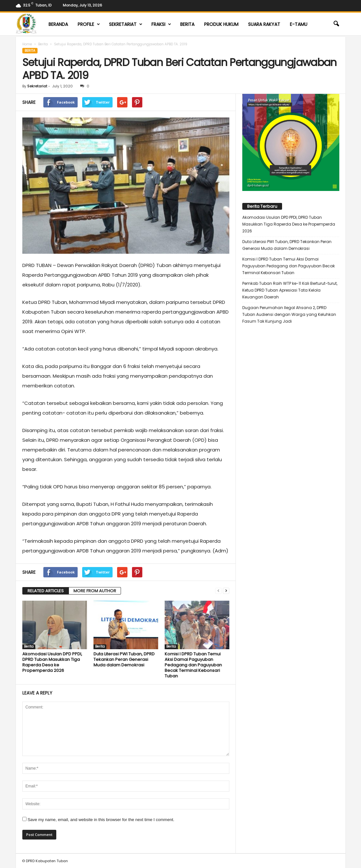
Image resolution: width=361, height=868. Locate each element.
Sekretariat (126, 24)
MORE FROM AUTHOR (95, 591)
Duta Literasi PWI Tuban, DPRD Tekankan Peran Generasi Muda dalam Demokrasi (124, 659)
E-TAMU (299, 24)
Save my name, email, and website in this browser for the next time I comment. (101, 820)
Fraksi (161, 24)
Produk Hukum (221, 24)
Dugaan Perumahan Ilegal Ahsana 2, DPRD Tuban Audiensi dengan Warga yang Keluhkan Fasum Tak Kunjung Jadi (289, 314)
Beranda (58, 24)
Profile (89, 24)
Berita (187, 24)
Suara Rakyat (264, 24)
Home (27, 44)
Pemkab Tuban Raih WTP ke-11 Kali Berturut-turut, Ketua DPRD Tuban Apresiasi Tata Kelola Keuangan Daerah (290, 290)
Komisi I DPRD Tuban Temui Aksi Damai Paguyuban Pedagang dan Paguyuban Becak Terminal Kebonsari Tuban (193, 665)
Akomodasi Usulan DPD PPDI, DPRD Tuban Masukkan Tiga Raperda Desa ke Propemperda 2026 (52, 662)
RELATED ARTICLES (46, 591)
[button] (336, 24)
